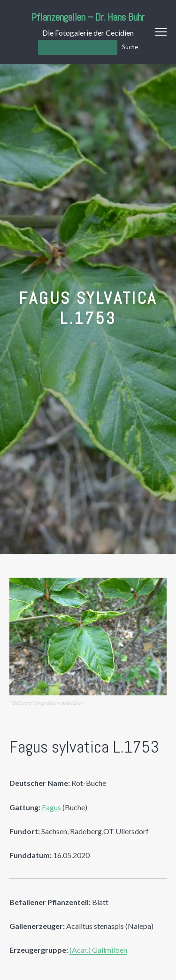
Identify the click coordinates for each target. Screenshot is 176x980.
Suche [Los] (130, 47)
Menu (161, 32)
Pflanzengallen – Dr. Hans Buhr (88, 17)
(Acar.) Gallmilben (98, 950)
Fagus (51, 807)
